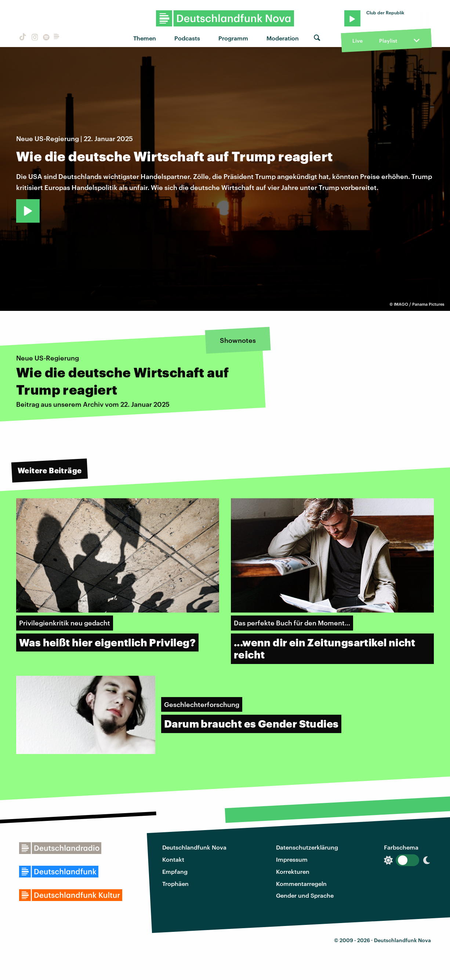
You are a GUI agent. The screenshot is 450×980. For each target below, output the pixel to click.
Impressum (292, 859)
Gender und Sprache (305, 895)
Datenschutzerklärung (307, 847)
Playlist (388, 41)
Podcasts (187, 38)
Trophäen (175, 884)
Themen (145, 38)
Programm (233, 38)
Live (358, 41)
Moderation (283, 38)
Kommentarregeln (301, 884)
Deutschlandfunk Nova (194, 847)
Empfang (175, 871)
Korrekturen (293, 871)
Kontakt (173, 859)
